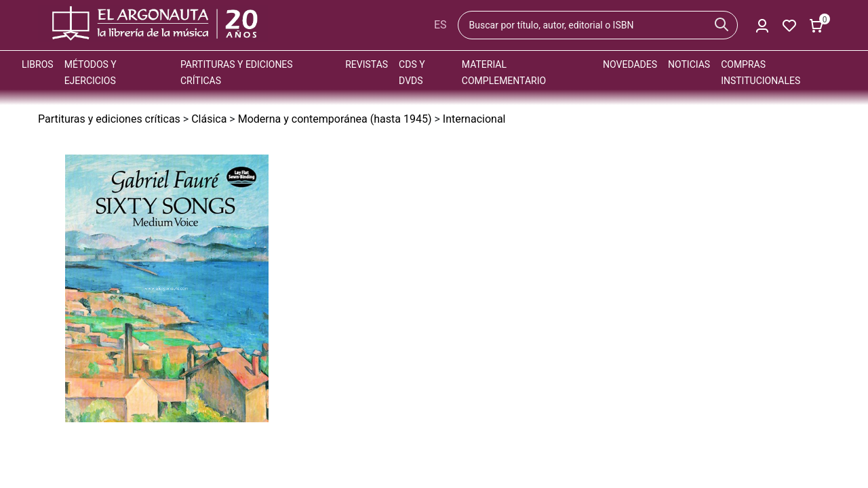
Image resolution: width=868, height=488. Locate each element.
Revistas (367, 64)
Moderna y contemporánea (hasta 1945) (335, 119)
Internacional (474, 119)
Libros (38, 64)
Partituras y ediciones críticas (109, 119)
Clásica (209, 119)
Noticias (689, 64)
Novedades (630, 64)
